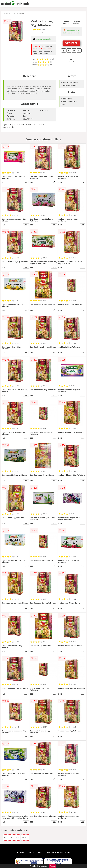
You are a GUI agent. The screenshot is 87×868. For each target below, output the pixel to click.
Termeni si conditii (24, 852)
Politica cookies (64, 852)
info (26, 182)
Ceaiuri (7, 14)
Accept (53, 866)
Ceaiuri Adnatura (19, 14)
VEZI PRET (71, 43)
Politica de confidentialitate (44, 852)
